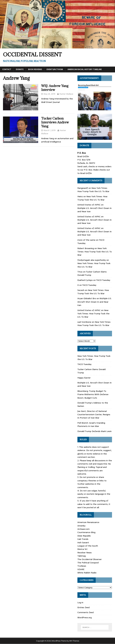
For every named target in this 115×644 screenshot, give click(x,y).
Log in (80, 602)
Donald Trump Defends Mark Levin (94, 431)
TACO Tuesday (103, 280)
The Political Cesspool (88, 563)
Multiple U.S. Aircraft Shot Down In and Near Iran (94, 302)
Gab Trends (83, 539)
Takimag (82, 556)
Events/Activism (55, 69)
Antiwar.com (83, 529)
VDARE (81, 569)
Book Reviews (35, 69)
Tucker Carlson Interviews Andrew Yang (55, 122)
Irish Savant (83, 542)
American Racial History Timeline (85, 69)
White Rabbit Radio (87, 573)
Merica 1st (82, 549)
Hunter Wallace (66, 94)
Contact (7, 69)
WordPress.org (85, 617)
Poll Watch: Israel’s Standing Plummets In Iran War (91, 424)
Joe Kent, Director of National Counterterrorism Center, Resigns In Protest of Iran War (94, 415)
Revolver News (85, 553)
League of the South (88, 546)
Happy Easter (84, 378)
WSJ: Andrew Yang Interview (55, 88)
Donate (20, 69)
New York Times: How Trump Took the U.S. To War (93, 190)
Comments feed (86, 612)
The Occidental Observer (90, 559)
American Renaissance (88, 522)
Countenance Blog (86, 532)
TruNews (82, 566)
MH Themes (74, 641)
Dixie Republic (84, 536)
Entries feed (83, 607)
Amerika (81, 526)
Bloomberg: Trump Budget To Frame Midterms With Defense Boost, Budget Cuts (93, 394)
